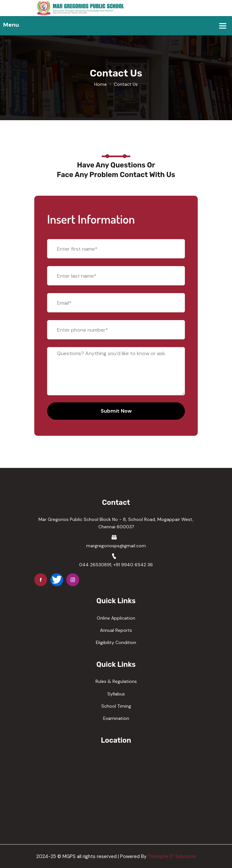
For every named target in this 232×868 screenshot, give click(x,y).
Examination (116, 718)
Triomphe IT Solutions (172, 856)
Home (100, 84)
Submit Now (116, 411)
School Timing (116, 706)
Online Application (116, 618)
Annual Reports (116, 630)
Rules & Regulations (116, 681)
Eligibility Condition (116, 642)
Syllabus (116, 694)
